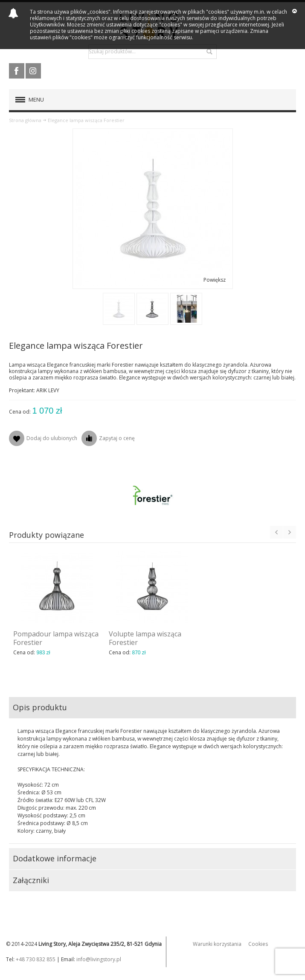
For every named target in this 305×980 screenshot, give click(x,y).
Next (290, 532)
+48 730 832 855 (36, 959)
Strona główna (25, 120)
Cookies (258, 944)
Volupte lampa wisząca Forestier (145, 638)
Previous (276, 532)
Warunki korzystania (217, 944)
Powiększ (215, 280)
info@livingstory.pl (99, 959)
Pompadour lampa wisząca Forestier (56, 638)
